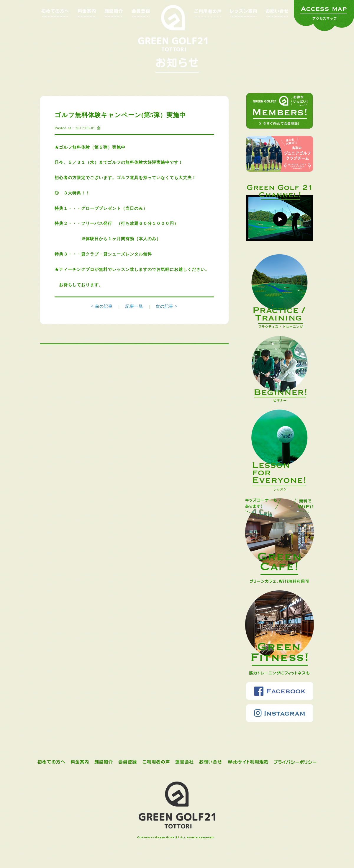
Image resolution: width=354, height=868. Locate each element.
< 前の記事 (102, 306)
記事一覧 (135, 306)
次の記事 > (167, 306)
